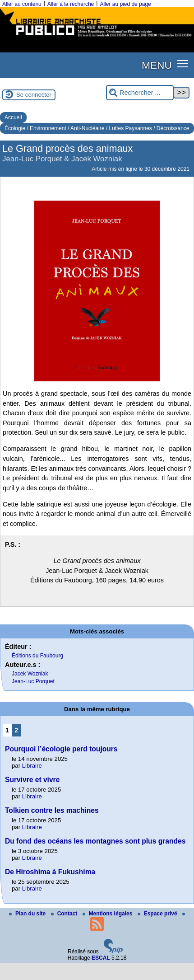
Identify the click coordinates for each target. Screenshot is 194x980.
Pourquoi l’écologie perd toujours (61, 749)
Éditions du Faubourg (37, 656)
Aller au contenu (22, 4)
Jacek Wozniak (30, 674)
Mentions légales (108, 914)
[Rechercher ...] (140, 93)
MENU (157, 65)
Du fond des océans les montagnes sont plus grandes (95, 841)
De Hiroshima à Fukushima (50, 872)
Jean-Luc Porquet (33, 681)
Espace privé (158, 914)
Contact (65, 914)
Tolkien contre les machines (52, 810)
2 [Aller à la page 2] (16, 730)
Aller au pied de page (125, 4)
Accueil (13, 117)
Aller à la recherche (71, 4)
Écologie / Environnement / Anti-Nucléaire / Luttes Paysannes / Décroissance (97, 128)
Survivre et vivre (32, 780)
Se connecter (34, 95)
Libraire (32, 766)
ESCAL (101, 958)
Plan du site (28, 914)
